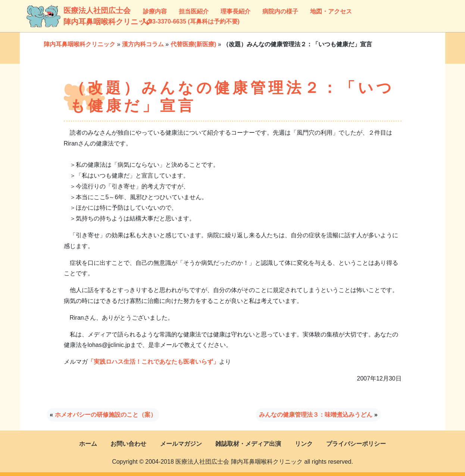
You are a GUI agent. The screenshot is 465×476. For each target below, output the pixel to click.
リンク (304, 444)
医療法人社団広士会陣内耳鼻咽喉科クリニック (73, 16)
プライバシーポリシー (356, 444)
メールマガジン (181, 444)
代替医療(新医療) (194, 44)
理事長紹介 (235, 11)
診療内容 (155, 11)
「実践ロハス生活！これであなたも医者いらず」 (153, 362)
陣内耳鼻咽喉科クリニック (79, 44)
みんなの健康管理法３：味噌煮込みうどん (316, 415)
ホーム (88, 444)
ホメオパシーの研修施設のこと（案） (106, 415)
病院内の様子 (280, 11)
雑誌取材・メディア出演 (248, 444)
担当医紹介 (194, 11)
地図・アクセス (331, 11)
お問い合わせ (128, 444)
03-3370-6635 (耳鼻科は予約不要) (191, 21)
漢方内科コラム (143, 44)
